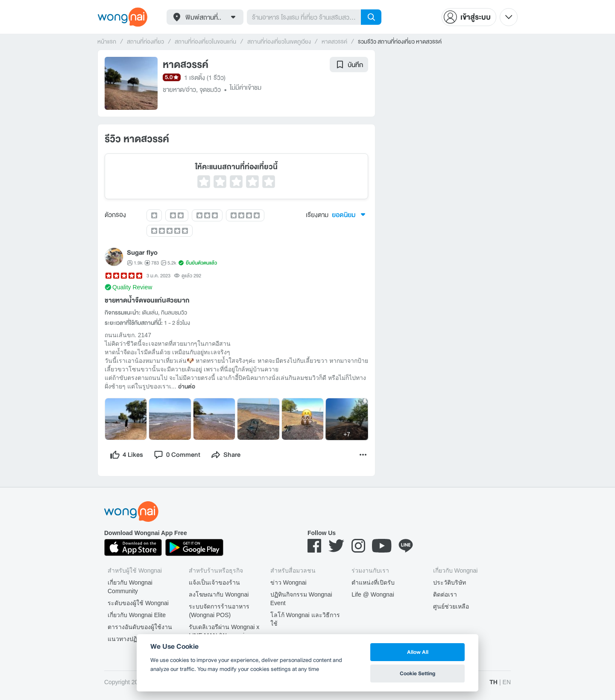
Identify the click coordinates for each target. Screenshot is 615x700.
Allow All (418, 652)
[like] (126, 455)
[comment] (177, 455)
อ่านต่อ (187, 387)
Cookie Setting (417, 673)
